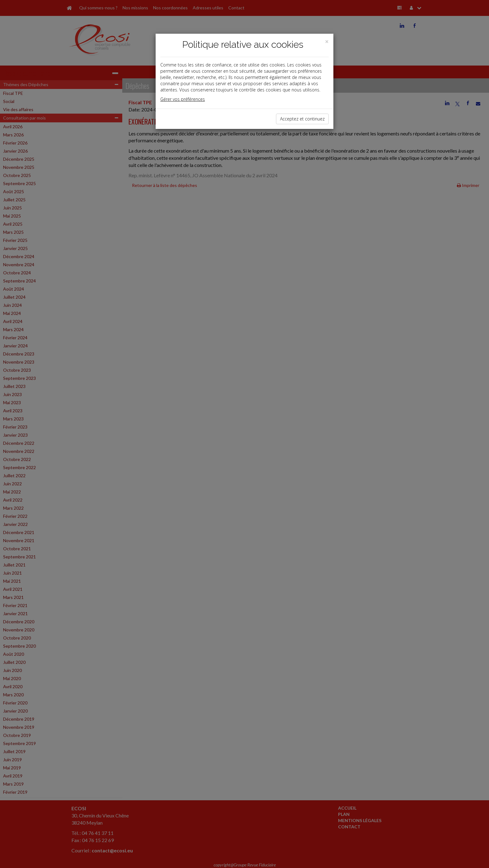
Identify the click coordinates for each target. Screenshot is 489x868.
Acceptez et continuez (302, 119)
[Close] (327, 42)
